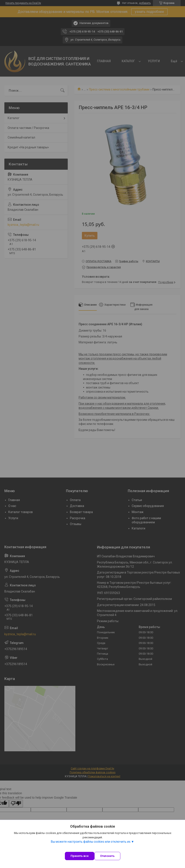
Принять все (80, 856)
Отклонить (107, 856)
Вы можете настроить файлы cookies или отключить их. (91, 842)
